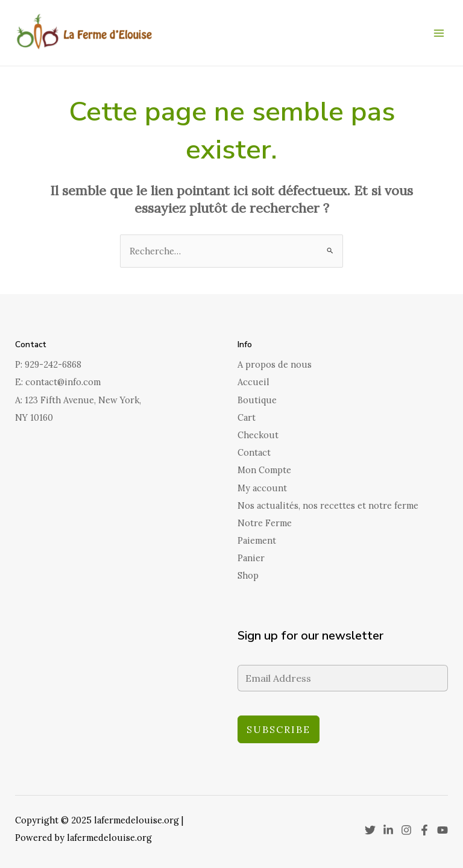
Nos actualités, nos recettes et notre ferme (328, 505)
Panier (251, 558)
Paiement (257, 540)
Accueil (254, 382)
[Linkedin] (388, 830)
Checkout (258, 435)
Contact (254, 452)
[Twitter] (370, 830)
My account (262, 488)
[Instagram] (406, 830)
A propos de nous (275, 364)
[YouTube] (443, 830)
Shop (248, 575)
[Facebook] (424, 830)
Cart (247, 417)
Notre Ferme (265, 523)
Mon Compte (264, 470)
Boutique (257, 400)
